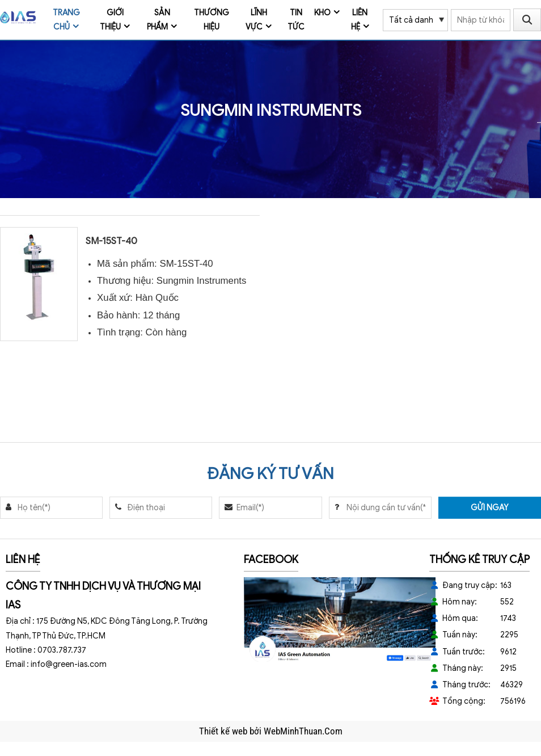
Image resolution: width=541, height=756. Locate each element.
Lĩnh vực (256, 20)
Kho (322, 13)
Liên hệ (360, 20)
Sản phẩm (159, 20)
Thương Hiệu (212, 20)
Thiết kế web (224, 731)
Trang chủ (66, 20)
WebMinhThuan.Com (303, 731)
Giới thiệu (112, 20)
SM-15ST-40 (111, 241)
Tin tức (296, 20)
